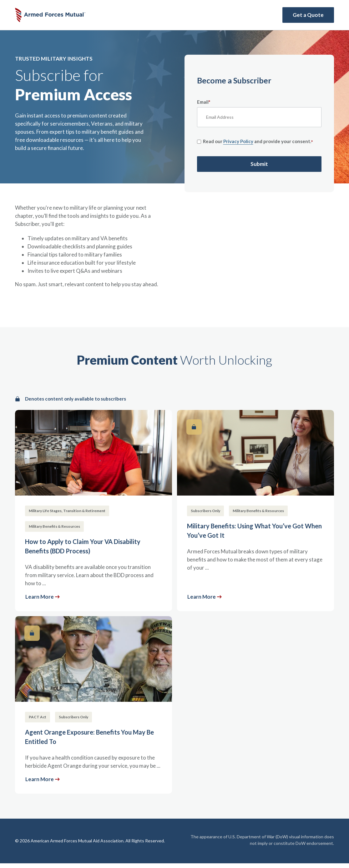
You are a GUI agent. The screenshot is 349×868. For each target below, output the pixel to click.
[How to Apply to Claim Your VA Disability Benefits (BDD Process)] (94, 511)
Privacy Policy (238, 141)
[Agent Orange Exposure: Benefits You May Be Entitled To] (94, 705)
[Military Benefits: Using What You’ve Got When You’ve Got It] (255, 511)
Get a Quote (308, 15)
